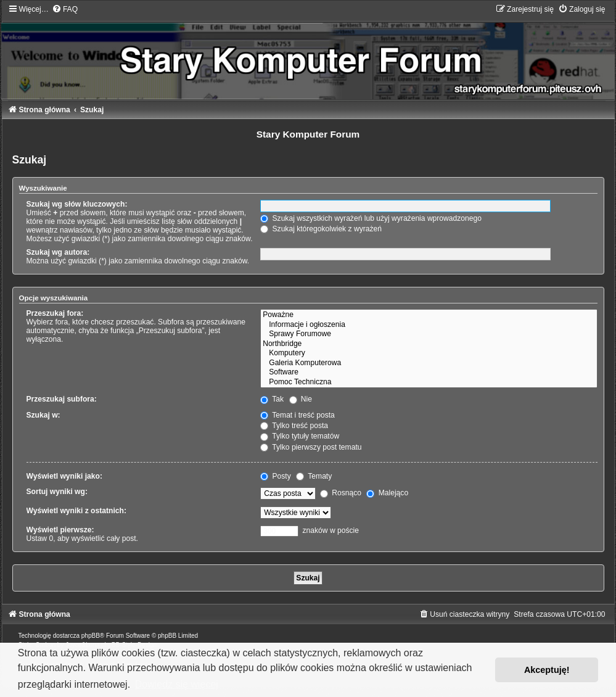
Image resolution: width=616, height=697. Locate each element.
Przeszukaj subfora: (62, 399)
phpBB (91, 636)
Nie (301, 399)
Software (429, 373)
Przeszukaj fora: (55, 313)
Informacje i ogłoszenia (429, 325)
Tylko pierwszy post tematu (311, 447)
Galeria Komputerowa (429, 363)
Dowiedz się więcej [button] (177, 684)
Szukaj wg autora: (58, 252)
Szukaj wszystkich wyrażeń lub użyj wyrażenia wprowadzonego (371, 218)
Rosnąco (341, 493)
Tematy (314, 476)
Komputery (429, 353)
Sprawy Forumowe (429, 334)
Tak (272, 399)
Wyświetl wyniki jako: (64, 476)
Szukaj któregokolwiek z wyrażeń (321, 229)
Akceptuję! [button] (547, 670)
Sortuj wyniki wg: (57, 492)
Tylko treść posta (294, 426)
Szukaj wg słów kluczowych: (77, 204)
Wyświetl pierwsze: (60, 530)
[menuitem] (65, 9)
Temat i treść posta (298, 415)
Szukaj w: (43, 415)
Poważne (429, 315)
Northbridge (429, 344)
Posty (276, 476)
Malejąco (387, 493)
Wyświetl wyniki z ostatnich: (76, 511)
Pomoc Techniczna (429, 382)
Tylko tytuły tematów (300, 436)
